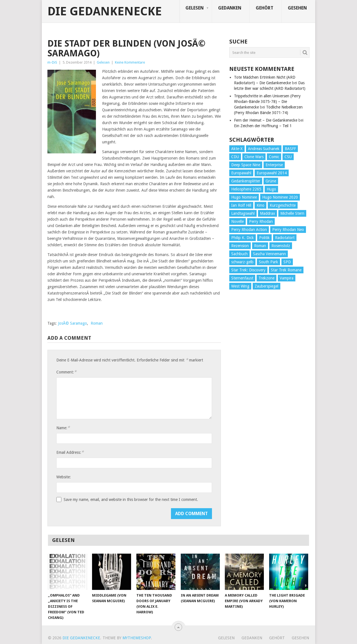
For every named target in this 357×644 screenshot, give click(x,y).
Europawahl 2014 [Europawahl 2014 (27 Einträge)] (272, 173)
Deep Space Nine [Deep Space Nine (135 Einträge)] (246, 165)
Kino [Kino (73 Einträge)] (260, 205)
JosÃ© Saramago (73, 323)
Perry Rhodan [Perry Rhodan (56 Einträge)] (261, 221)
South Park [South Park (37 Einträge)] (268, 262)
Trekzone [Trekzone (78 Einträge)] (266, 278)
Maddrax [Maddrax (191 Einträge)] (267, 213)
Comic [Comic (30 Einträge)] (274, 157)
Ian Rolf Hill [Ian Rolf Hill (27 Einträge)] (241, 205)
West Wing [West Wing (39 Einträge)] (240, 286)
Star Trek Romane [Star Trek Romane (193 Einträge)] (286, 270)
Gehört (265, 8)
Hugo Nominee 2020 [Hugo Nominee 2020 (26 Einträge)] (280, 197)
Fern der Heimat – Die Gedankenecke (266, 120)
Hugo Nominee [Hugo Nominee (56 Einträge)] (244, 197)
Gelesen (195, 8)
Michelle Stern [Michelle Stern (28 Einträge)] (292, 213)
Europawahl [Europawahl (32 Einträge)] (241, 173)
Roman (97, 323)
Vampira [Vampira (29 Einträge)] (287, 278)
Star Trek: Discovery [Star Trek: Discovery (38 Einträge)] (248, 270)
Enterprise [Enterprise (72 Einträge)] (274, 165)
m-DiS (52, 62)
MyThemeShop (137, 638)
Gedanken (230, 8)
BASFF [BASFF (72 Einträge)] (290, 149)
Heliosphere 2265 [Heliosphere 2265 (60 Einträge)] (246, 189)
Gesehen (297, 8)
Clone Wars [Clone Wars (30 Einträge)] (254, 157)
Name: (63, 428)
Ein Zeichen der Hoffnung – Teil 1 (263, 126)
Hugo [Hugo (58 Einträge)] (271, 189)
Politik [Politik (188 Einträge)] (264, 238)
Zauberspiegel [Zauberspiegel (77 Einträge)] (266, 286)
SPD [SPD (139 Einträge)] (287, 262)
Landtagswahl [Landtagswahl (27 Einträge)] (243, 213)
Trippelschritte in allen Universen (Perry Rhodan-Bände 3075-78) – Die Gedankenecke (267, 102)
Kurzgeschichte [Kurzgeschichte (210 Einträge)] (283, 205)
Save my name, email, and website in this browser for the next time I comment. (131, 500)
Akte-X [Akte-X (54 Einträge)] (237, 149)
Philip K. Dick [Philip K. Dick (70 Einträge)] (243, 238)
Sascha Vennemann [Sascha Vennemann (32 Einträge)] (269, 254)
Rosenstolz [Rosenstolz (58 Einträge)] (281, 246)
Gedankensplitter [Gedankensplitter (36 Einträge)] (246, 181)
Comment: (66, 372)
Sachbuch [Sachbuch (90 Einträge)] (239, 254)
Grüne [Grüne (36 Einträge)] (271, 181)
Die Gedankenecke (105, 11)
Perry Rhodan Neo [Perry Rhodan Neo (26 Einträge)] (288, 230)
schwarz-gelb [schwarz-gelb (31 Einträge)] (242, 262)
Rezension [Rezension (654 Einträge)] (240, 246)
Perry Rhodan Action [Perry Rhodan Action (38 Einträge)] (249, 230)
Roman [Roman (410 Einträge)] (260, 246)
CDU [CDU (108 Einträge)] (235, 157)
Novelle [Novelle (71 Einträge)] (237, 221)
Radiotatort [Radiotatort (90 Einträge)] (285, 238)
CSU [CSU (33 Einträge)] (288, 157)
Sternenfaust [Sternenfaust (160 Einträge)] (242, 278)
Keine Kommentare (130, 62)
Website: (64, 477)
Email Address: (70, 452)
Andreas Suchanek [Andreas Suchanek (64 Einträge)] (264, 149)
